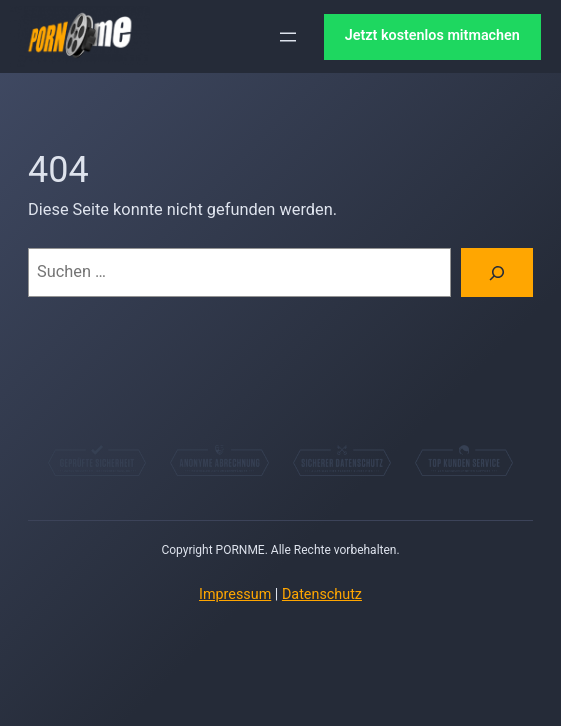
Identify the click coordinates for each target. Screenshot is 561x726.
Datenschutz (322, 594)
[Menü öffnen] (288, 37)
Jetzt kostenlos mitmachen (432, 35)
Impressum (235, 594)
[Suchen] (497, 273)
